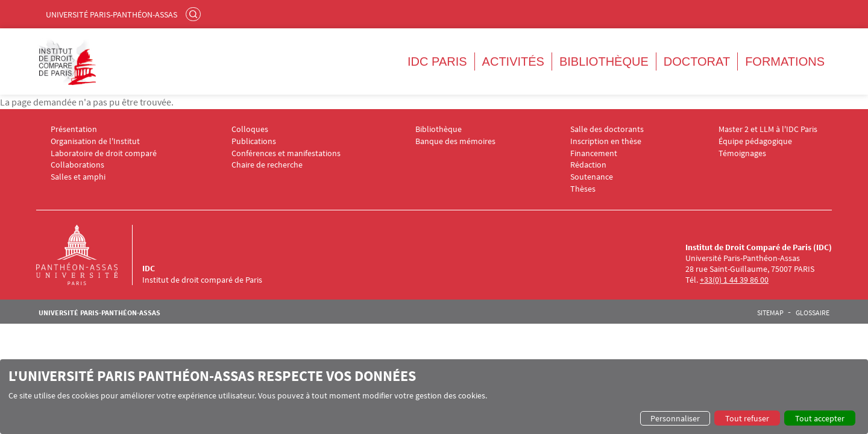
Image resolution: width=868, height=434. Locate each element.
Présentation (74, 129)
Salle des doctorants (607, 129)
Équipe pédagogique (755, 141)
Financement (594, 153)
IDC (149, 268)
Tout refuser (747, 418)
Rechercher (195, 14)
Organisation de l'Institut (95, 141)
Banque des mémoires (455, 141)
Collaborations (77, 165)
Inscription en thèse (606, 141)
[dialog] (434, 397)
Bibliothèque (604, 61)
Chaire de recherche (267, 165)
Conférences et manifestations (286, 153)
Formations (785, 61)
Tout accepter (820, 418)
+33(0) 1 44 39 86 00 (734, 280)
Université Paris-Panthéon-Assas (112, 14)
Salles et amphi (78, 177)
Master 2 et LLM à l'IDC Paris (768, 129)
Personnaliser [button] (675, 418)
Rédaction (588, 165)
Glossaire (813, 313)
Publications (254, 141)
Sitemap (770, 313)
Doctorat (697, 61)
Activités (513, 61)
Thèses (583, 189)
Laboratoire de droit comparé (104, 153)
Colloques (250, 129)
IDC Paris (437, 61)
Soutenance (592, 177)
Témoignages (742, 153)
